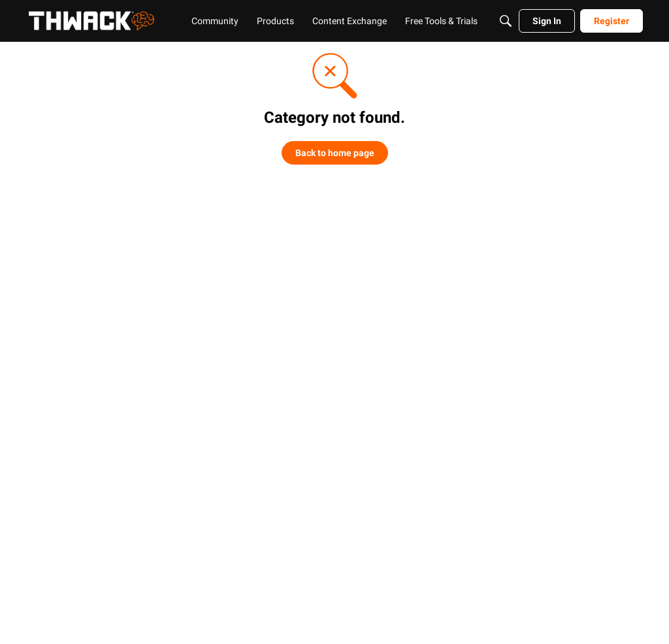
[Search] (506, 21)
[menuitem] (215, 21)
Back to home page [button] (335, 153)
